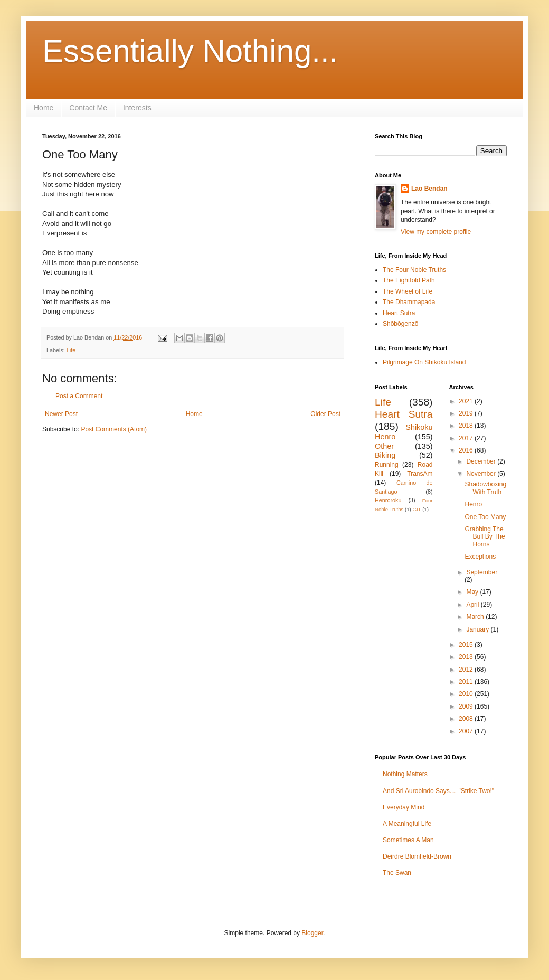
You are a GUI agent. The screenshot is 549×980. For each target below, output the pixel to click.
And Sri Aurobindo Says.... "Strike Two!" (438, 791)
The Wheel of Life (408, 291)
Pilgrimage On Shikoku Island (424, 362)
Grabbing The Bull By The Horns (485, 537)
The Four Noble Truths (414, 270)
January (478, 629)
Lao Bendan (429, 189)
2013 (467, 657)
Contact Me (88, 108)
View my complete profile (436, 232)
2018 (467, 426)
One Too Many (485, 517)
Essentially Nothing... (190, 51)
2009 (467, 706)
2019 (467, 413)
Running (387, 465)
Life (71, 350)
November (482, 474)
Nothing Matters (405, 774)
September (482, 572)
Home (44, 108)
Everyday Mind (404, 807)
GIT (417, 509)
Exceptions (480, 557)
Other (384, 446)
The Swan (397, 873)
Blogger (312, 933)
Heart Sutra (399, 313)
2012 (467, 670)
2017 (467, 438)
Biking (385, 455)
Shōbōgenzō (400, 324)
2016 (467, 450)
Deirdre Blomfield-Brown (417, 856)
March (476, 617)
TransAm (420, 474)
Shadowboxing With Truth (485, 488)
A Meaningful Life (407, 824)
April (473, 605)
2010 (467, 694)
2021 (467, 401)
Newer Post (61, 414)
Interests (137, 108)
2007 (467, 731)
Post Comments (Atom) (114, 429)
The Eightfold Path (409, 280)
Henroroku (388, 500)
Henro (473, 504)
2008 (467, 719)
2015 (467, 645)
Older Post (325, 414)
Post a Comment (79, 396)
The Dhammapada (409, 302)
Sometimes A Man (408, 840)
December (482, 461)
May (473, 592)
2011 (467, 682)
